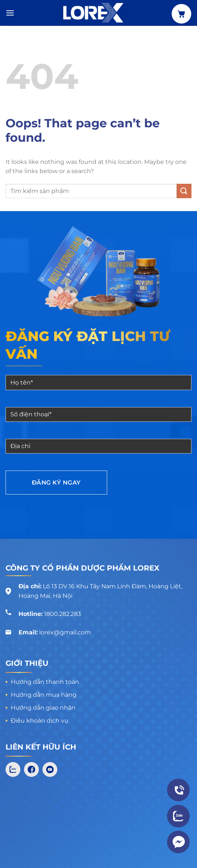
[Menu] (10, 13)
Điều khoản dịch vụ (40, 721)
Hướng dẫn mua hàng (44, 695)
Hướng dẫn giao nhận (43, 708)
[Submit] (184, 191)
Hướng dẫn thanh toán (45, 682)
